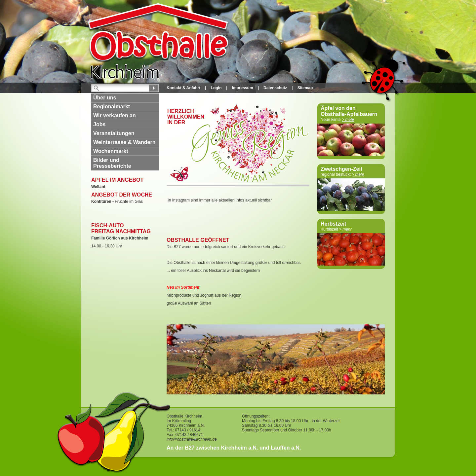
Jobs (99, 124)
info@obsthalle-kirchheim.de (192, 439)
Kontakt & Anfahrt (183, 88)
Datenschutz (275, 88)
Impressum (243, 88)
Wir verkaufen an (115, 115)
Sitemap (305, 88)
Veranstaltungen (114, 133)
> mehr (348, 120)
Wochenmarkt (111, 151)
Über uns (105, 98)
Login (216, 88)
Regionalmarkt (112, 107)
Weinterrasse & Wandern (124, 142)
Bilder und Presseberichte (112, 163)
